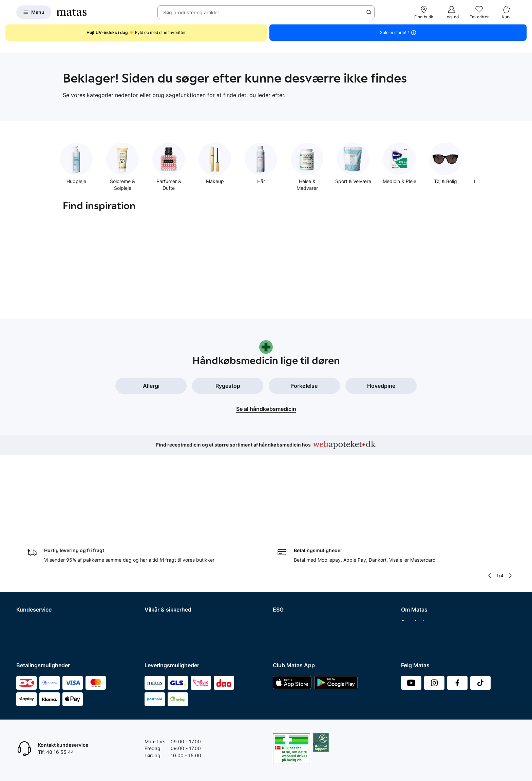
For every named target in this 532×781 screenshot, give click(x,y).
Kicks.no (410, 611)
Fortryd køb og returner (42, 558)
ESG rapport (286, 576)
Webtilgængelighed (166, 593)
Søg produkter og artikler (191, 12)
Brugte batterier (162, 585)
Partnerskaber (289, 549)
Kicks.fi (409, 620)
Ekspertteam (30, 602)
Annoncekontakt (419, 576)
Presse (408, 567)
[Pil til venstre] (490, 494)
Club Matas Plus (34, 620)
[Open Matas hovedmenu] (34, 12)
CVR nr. (409, 629)
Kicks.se (410, 602)
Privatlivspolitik (161, 558)
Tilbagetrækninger (37, 593)
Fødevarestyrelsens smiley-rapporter (185, 576)
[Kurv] (506, 12)
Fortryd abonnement (39, 576)
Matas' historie (417, 585)
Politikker (283, 567)
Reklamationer (32, 567)
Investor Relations (421, 549)
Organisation (415, 541)
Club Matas (29, 611)
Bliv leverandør (417, 638)
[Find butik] (424, 12)
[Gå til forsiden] (72, 12)
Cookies (153, 567)
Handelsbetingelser (166, 541)
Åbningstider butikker (40, 585)
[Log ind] (452, 12)
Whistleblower (416, 558)
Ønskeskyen (30, 629)
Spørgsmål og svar (37, 541)
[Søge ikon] (369, 12)
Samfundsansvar (291, 541)
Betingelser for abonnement (175, 549)
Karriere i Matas (418, 593)
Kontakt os (28, 549)
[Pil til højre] (510, 494)
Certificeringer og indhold (301, 558)
